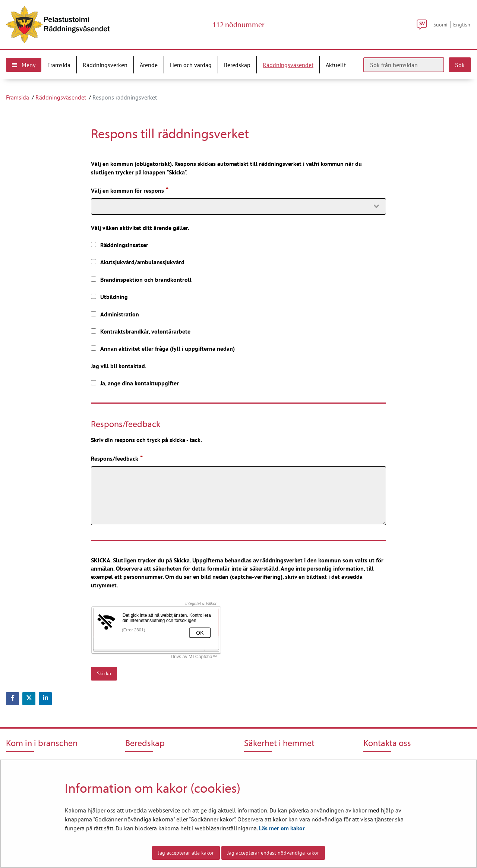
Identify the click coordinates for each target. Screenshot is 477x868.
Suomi (440, 24)
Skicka (104, 673)
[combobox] (238, 206)
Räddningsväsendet (61, 97)
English (462, 24)
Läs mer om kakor (282, 828)
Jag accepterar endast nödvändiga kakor (273, 853)
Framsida (18, 97)
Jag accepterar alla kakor (186, 853)
